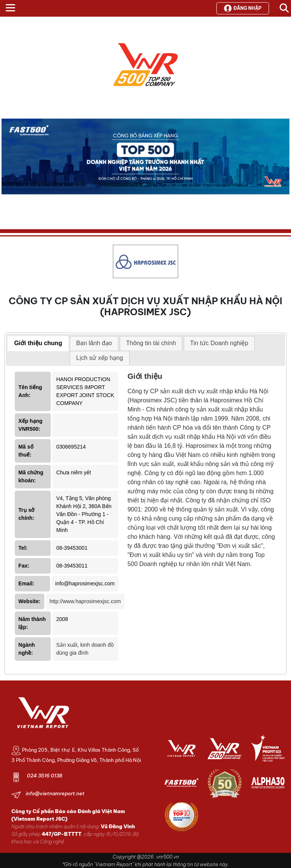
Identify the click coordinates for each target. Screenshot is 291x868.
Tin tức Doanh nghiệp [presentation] (219, 343)
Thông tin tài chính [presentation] (151, 343)
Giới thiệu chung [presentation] (38, 343)
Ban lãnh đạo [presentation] (94, 343)
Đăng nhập (243, 8)
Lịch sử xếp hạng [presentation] (100, 358)
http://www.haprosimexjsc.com (85, 601)
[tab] (38, 344)
